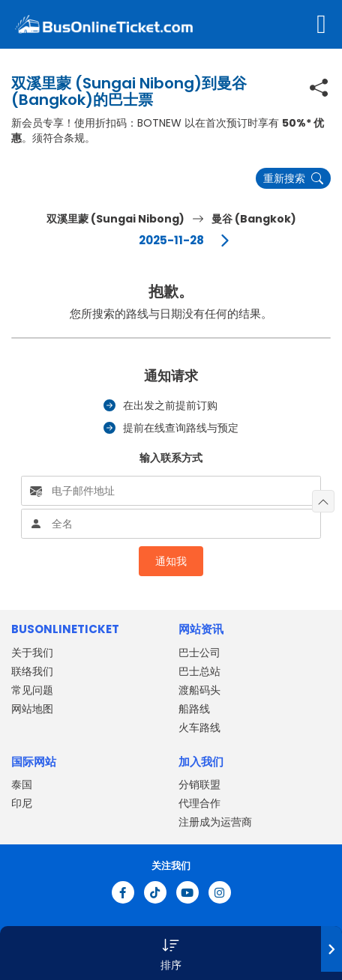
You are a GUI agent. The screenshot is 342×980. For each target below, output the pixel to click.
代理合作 (199, 803)
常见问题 (32, 690)
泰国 (22, 784)
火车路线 (199, 728)
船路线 (194, 709)
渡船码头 (199, 690)
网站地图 (32, 709)
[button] (171, 953)
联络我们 (32, 671)
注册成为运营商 (215, 822)
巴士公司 (199, 653)
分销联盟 (199, 784)
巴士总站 (199, 671)
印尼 (22, 803)
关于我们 (32, 653)
